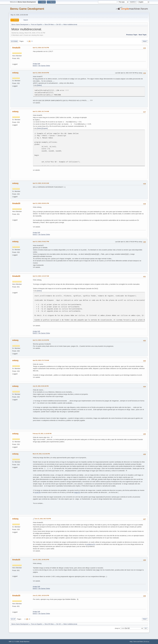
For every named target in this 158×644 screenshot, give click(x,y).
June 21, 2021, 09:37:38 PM (43, 519)
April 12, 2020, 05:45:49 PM (41, 73)
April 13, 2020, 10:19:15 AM (41, 183)
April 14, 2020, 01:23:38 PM (41, 340)
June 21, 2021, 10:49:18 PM (41, 560)
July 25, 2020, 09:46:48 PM (41, 386)
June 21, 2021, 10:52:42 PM (41, 595)
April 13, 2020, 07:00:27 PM (41, 242)
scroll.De (38, 492)
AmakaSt (16, 48)
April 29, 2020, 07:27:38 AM (41, 360)
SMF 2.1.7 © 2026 (14, 642)
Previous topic (132, 35)
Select (39, 85)
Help (131, 642)
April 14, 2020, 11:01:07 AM (41, 276)
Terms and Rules (138, 642)
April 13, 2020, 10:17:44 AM (41, 111)
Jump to (117, 628)
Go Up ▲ (147, 642)
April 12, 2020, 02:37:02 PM (41, 48)
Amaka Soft (36, 64)
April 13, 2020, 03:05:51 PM (41, 203)
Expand (45, 128)
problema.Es (91, 544)
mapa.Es (77, 492)
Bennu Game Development (27, 9)
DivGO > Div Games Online (41, 66)
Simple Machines (25, 642)
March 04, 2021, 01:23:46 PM (41, 454)
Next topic (143, 35)
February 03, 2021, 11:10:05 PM (42, 434)
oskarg (15, 73)
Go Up (13, 619)
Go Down (14, 41)
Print (145, 41)
